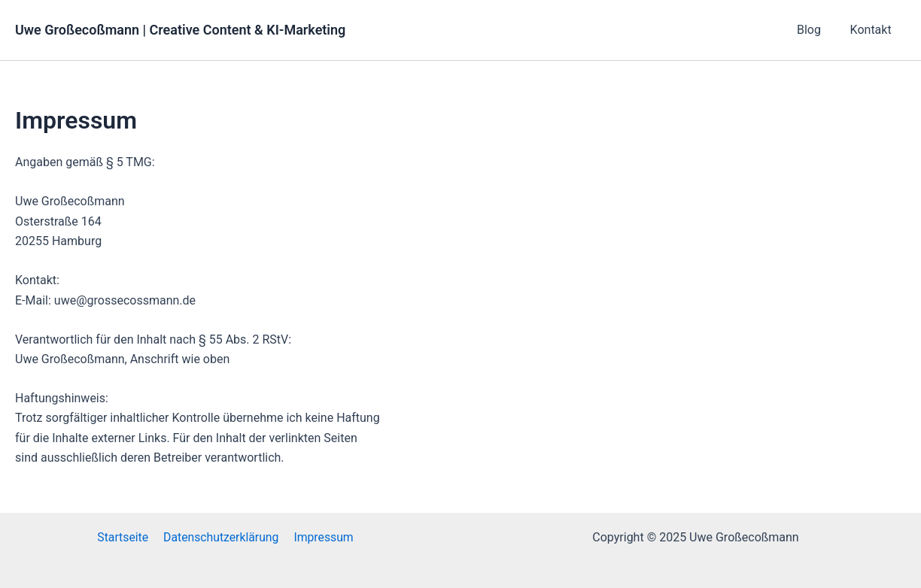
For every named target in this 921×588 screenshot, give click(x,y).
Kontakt (873, 30)
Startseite (125, 537)
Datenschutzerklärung (221, 537)
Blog (816, 30)
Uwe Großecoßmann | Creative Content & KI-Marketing (180, 30)
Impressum (322, 537)
